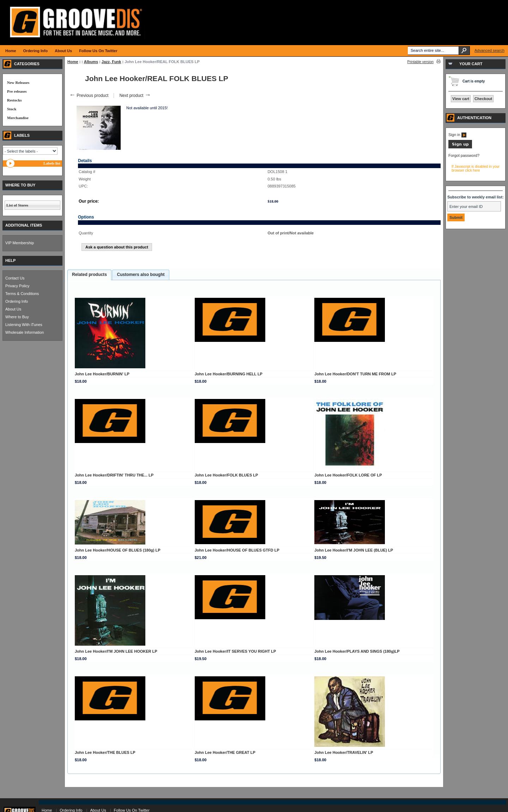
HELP (10, 260)
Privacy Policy (17, 286)
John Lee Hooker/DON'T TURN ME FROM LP (355, 374)
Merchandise (18, 118)
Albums (91, 62)
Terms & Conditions (22, 294)
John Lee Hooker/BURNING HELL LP (229, 374)
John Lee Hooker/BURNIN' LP (102, 374)
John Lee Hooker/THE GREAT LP (225, 752)
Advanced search (489, 50)
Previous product (89, 96)
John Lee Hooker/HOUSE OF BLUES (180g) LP (118, 550)
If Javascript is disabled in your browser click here (476, 168)
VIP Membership (20, 243)
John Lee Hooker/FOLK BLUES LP (226, 475)
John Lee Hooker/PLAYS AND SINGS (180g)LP (357, 651)
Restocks (14, 100)
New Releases (18, 82)
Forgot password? (464, 155)
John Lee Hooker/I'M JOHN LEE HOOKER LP (116, 651)
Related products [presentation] (89, 275)
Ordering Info (17, 301)
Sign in (457, 135)
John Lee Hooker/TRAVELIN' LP (344, 752)
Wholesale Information (25, 332)
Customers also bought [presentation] (141, 275)
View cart (461, 99)
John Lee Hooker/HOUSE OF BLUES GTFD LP (237, 550)
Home (73, 62)
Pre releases (17, 91)
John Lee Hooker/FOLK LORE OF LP (348, 475)
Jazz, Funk (111, 62)
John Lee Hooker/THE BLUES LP (105, 752)
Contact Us (15, 278)
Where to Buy (17, 317)
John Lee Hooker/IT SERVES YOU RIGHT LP (235, 651)
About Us (13, 309)
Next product (135, 96)
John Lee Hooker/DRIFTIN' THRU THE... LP (114, 475)
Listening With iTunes (24, 325)
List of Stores (17, 205)
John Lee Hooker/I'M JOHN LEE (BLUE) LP (354, 550)
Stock (12, 109)
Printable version (421, 62)
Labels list (52, 163)
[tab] (89, 275)
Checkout (483, 99)
